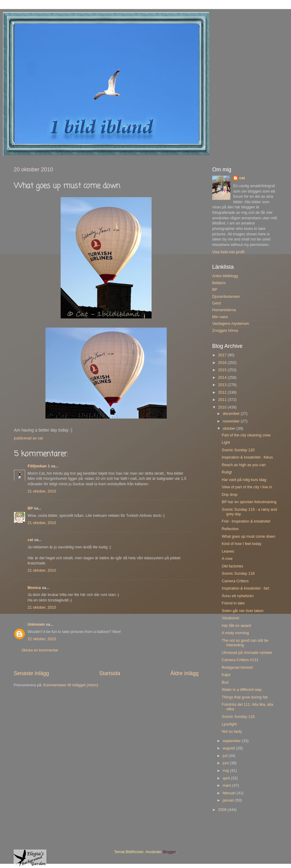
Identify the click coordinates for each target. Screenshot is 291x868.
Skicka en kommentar (40, 650)
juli (226, 756)
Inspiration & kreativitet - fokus (247, 457)
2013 (223, 385)
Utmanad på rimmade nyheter (247, 653)
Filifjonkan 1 (39, 466)
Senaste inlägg (31, 673)
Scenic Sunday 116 (238, 717)
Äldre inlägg (184, 673)
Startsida (110, 673)
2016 (223, 363)
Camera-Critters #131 (240, 660)
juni (226, 763)
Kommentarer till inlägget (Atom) (71, 685)
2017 (223, 355)
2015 (223, 370)
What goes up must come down (248, 537)
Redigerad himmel (237, 668)
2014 (223, 378)
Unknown (36, 624)
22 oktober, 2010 (42, 639)
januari (229, 800)
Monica (34, 588)
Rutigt (227, 472)
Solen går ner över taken (242, 611)
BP (30, 508)
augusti (229, 748)
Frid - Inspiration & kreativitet (246, 521)
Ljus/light (229, 724)
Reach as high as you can (244, 465)
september (232, 741)
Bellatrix (219, 283)
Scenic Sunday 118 (238, 574)
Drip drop (229, 495)
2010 (223, 407)
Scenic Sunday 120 (238, 450)
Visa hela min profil (228, 252)
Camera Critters (235, 581)
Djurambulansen (226, 297)
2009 (223, 810)
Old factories (232, 566)
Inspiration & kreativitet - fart (245, 588)
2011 (223, 400)
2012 (223, 392)
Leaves (228, 551)
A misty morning (235, 633)
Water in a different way (242, 690)
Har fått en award (236, 626)
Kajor (226, 675)
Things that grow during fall (244, 697)
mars (227, 786)
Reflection (230, 529)
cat (30, 540)
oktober (230, 429)
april (227, 778)
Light (226, 442)
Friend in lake (233, 603)
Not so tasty (232, 732)
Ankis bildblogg (225, 276)
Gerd (216, 303)
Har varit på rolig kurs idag (244, 480)
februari (230, 793)
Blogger (169, 852)
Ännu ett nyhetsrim (237, 596)
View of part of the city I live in (247, 487)
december (232, 414)
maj (226, 771)
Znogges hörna (225, 331)
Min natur (220, 317)
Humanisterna (224, 310)
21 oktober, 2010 (42, 491)
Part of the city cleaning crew (246, 435)
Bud (225, 682)
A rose (227, 559)
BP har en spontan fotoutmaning (249, 502)
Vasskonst (230, 618)
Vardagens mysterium (231, 324)
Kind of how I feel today (241, 544)
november (232, 421)
